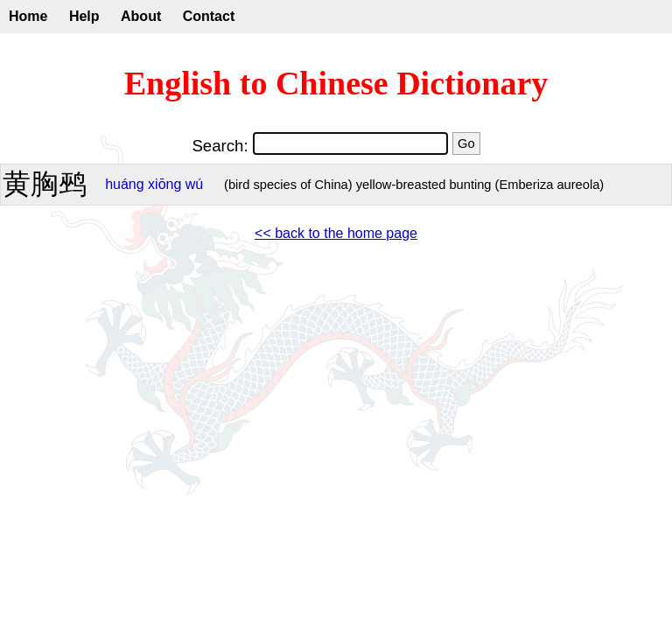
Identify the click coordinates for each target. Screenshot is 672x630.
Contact (209, 16)
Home (28, 16)
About (141, 16)
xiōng (164, 184)
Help (84, 16)
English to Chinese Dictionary (336, 83)
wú (194, 184)
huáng (125, 184)
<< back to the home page (336, 233)
